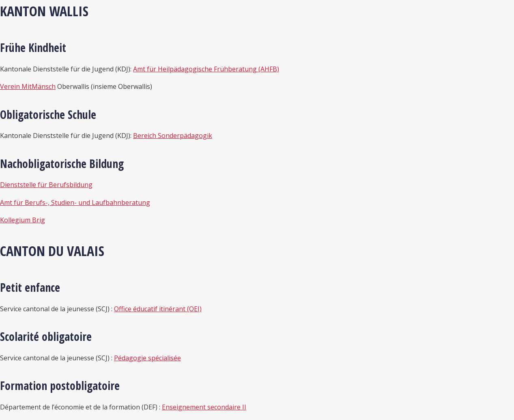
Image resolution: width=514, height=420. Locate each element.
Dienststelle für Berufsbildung (46, 185)
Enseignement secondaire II (204, 407)
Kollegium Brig (23, 220)
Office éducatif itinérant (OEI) (158, 309)
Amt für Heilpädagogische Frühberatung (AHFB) (206, 69)
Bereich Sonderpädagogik (173, 136)
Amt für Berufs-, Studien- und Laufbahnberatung (75, 202)
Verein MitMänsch (28, 86)
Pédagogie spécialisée (147, 358)
